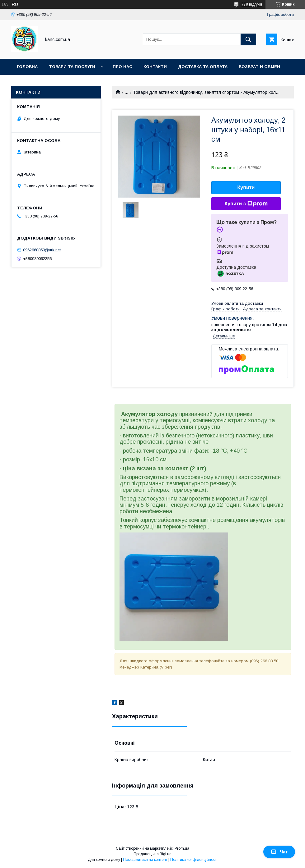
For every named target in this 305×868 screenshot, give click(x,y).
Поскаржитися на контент (145, 860)
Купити (246, 187)
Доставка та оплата (203, 67)
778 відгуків (252, 4)
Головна (27, 67)
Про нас (122, 67)
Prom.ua (182, 848)
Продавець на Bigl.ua (152, 854)
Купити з (246, 204)
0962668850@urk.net (42, 250)
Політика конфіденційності (194, 860)
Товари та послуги (72, 67)
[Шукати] (248, 39)
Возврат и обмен (259, 67)
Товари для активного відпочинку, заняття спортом (186, 92)
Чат (279, 852)
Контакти (155, 67)
